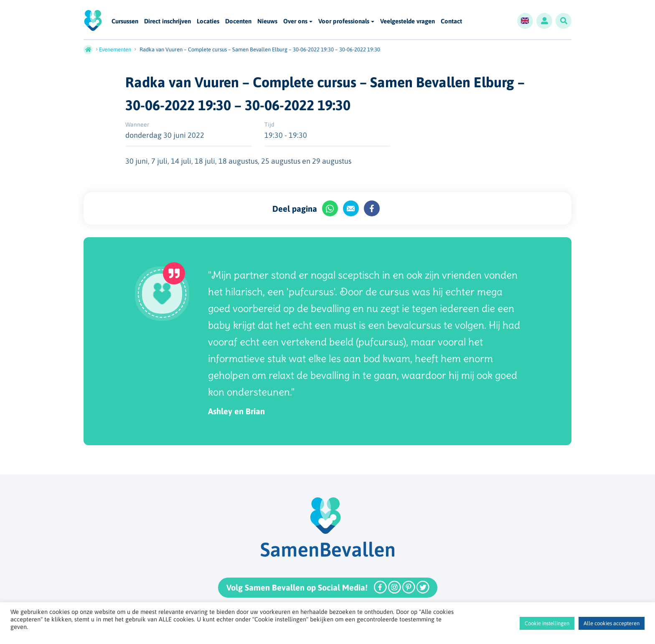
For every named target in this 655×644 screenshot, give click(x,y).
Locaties (208, 22)
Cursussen (125, 22)
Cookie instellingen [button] (547, 623)
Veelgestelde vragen (407, 22)
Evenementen (115, 49)
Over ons (295, 21)
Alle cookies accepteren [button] (612, 623)
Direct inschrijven (168, 22)
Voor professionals (344, 21)
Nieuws (267, 22)
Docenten (238, 22)
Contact (451, 22)
